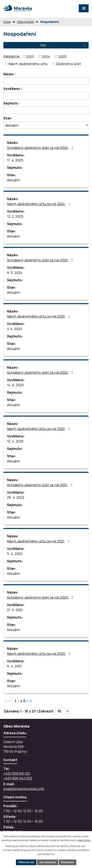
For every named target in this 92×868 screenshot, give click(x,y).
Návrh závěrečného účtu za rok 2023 (39, 316)
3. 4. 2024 (15, 329)
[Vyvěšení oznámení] (46, 96)
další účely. (85, 840)
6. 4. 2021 (14, 666)
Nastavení (68, 862)
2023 (30, 57)
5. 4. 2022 (15, 554)
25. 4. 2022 (16, 497)
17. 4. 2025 (15, 160)
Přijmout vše (26, 862)
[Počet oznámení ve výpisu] (62, 711)
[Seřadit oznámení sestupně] (16, 75)
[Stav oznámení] (46, 125)
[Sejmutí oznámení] (46, 110)
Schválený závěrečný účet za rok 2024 (41, 148)
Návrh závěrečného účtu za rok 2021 (39, 541)
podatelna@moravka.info (24, 789)
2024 (46, 57)
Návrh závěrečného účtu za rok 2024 (39, 204)
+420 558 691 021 (17, 773)
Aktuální (14, 180)
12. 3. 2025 (15, 216)
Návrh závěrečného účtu (28, 64)
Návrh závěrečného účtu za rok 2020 (39, 654)
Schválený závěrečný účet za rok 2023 (41, 260)
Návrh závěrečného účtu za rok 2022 (39, 429)
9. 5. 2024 (15, 273)
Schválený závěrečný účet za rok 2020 (41, 597)
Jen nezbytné (48, 862)
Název (9, 74)
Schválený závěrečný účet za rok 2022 (41, 372)
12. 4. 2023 (15, 441)
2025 (62, 57)
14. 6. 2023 (15, 385)
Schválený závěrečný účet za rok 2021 (41, 485)
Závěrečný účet (68, 64)
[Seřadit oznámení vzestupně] (16, 73)
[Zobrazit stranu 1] (15, 701)
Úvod (7, 22)
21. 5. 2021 (15, 610)
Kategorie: (12, 56)
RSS (64, 45)
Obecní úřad (25, 22)
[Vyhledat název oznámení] (46, 81)
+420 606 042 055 (18, 778)
